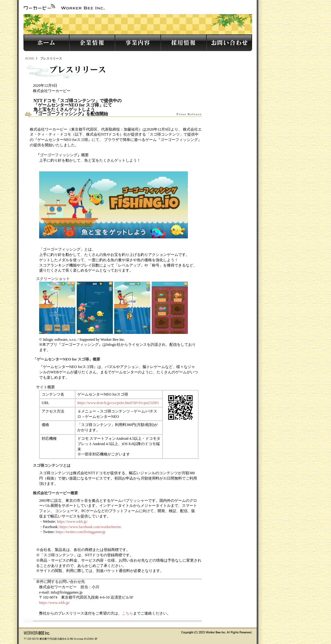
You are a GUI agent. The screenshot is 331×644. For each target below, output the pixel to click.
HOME (30, 58)
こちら (127, 613)
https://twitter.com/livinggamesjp (81, 532)
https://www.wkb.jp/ (72, 522)
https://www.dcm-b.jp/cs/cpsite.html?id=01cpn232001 (118, 403)
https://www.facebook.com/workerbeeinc (91, 527)
